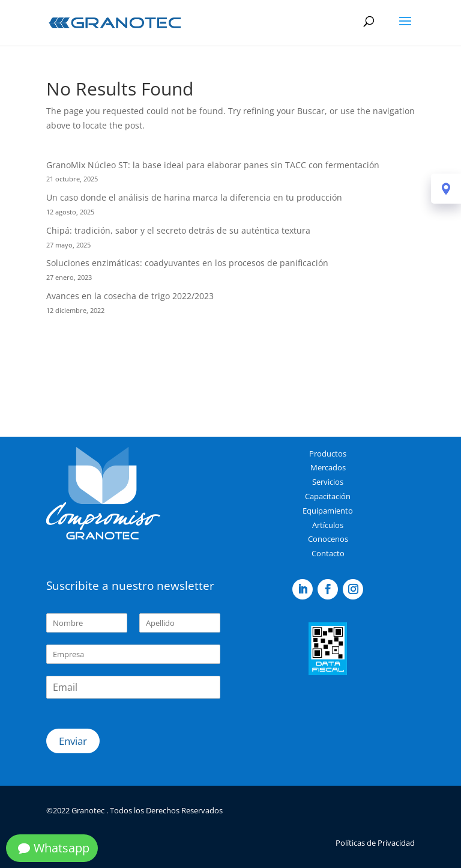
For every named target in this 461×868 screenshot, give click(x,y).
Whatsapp (62, 848)
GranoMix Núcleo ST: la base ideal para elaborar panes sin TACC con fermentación (213, 165)
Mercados (328, 467)
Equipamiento (328, 511)
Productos (328, 454)
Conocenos (328, 539)
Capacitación (328, 496)
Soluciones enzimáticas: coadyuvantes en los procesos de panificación (187, 263)
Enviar (73, 741)
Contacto (328, 553)
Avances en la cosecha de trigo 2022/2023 (130, 296)
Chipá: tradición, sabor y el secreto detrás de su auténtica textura (178, 230)
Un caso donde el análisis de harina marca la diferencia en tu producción (194, 197)
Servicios (328, 482)
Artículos (328, 525)
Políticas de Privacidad (375, 843)
